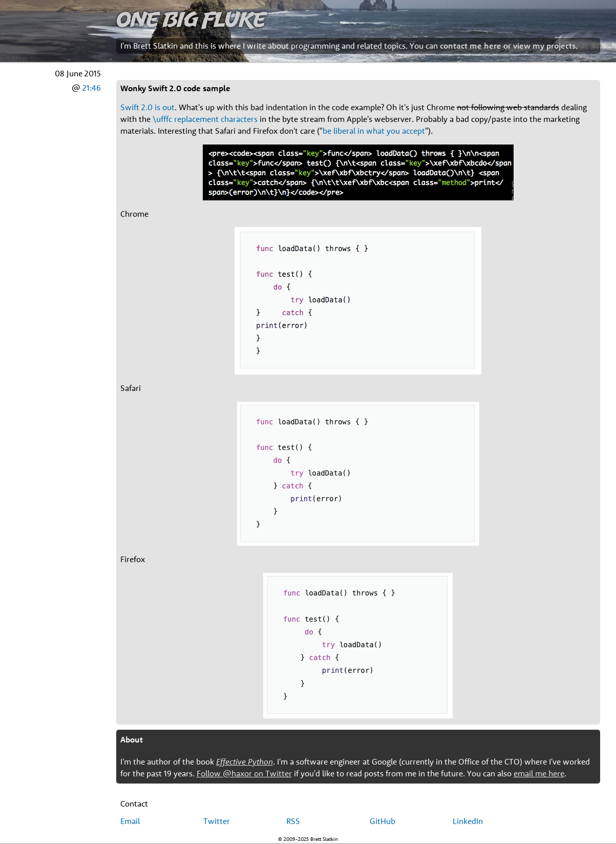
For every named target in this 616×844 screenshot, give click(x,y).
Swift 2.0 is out (147, 107)
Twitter (217, 821)
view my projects (544, 46)
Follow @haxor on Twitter (244, 773)
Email (130, 821)
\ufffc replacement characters (205, 119)
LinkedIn (468, 821)
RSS (293, 821)
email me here (539, 773)
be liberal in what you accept (374, 131)
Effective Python (245, 761)
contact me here (471, 46)
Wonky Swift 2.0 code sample (175, 88)
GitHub (383, 821)
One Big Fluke (191, 19)
